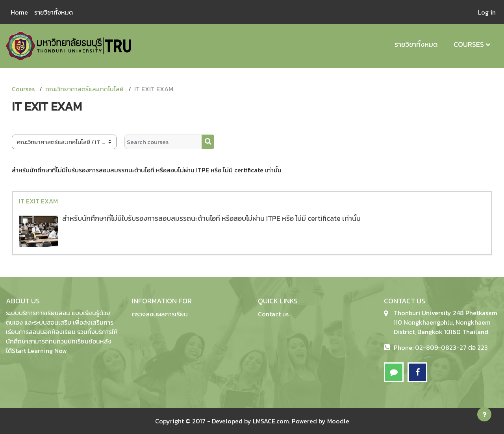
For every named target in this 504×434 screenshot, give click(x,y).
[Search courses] (163, 142)
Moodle (338, 421)
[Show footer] (484, 414)
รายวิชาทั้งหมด (416, 44)
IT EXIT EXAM (38, 201)
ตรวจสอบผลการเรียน (160, 314)
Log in (487, 12)
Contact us (273, 314)
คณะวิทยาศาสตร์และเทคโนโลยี (84, 89)
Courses (469, 44)
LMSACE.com (271, 421)
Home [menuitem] (19, 12)
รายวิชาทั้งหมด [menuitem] (54, 12)
